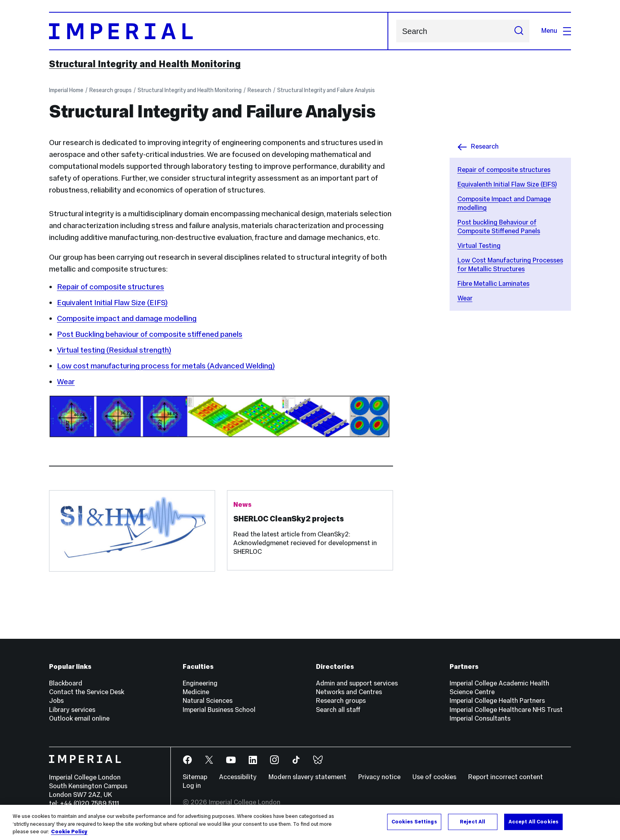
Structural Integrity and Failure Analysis (326, 90)
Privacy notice (379, 777)
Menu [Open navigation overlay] (556, 31)
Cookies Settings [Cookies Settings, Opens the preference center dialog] (414, 821)
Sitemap (195, 777)
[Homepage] (219, 31)
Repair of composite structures (504, 170)
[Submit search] (519, 31)
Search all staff (338, 710)
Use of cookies (434, 777)
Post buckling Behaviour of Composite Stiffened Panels (499, 227)
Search (396, 31)
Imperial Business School (219, 710)
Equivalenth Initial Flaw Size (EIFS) (507, 184)
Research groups (111, 90)
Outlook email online (79, 718)
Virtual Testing (479, 246)
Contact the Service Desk (87, 692)
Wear (465, 298)
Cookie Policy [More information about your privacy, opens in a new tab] (69, 832)
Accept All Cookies (533, 821)
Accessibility (238, 777)
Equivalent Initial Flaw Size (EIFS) (112, 302)
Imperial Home (66, 90)
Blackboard (66, 683)
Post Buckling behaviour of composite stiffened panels (150, 334)
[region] (310, 822)
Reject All (473, 821)
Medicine (196, 692)
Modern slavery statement (307, 777)
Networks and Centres (349, 692)
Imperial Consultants (480, 718)
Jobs (56, 701)
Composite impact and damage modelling (127, 318)
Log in (192, 786)
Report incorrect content (506, 777)
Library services (72, 710)
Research (259, 90)
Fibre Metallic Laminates (493, 284)
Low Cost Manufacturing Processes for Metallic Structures (510, 265)
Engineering (200, 683)
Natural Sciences (208, 701)
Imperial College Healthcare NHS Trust (506, 710)
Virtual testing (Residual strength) (114, 350)
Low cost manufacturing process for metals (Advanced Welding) (166, 366)
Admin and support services (357, 683)
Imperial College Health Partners (497, 701)
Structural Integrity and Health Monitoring (145, 64)
